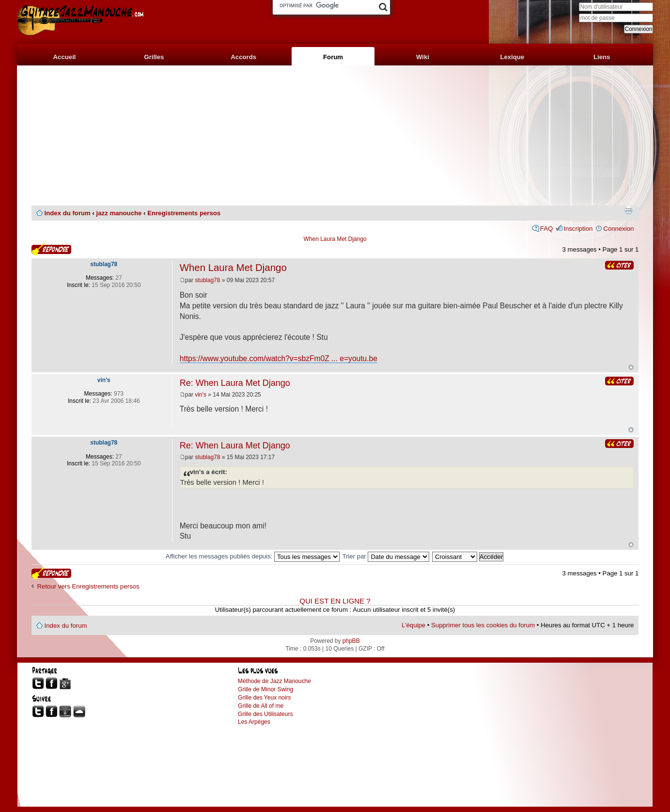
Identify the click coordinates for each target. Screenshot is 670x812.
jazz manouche (119, 213)
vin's (201, 395)
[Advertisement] (335, 136)
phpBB (351, 641)
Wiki (423, 57)
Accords (243, 57)
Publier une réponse (51, 249)
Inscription (578, 229)
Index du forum (68, 213)
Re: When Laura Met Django (235, 383)
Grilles (154, 57)
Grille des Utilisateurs (265, 714)
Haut (631, 367)
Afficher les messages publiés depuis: (253, 556)
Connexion (618, 229)
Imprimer (628, 210)
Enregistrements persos (184, 213)
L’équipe (413, 625)
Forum (333, 57)
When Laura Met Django (335, 239)
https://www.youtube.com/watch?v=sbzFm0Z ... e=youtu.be (279, 358)
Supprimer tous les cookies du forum (483, 625)
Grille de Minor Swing (265, 689)
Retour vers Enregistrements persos (88, 586)
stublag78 (207, 280)
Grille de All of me (261, 706)
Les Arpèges (254, 722)
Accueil (65, 57)
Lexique (512, 57)
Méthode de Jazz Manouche (274, 681)
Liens (602, 57)
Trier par (386, 556)
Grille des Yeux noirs (264, 698)
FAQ (546, 229)
